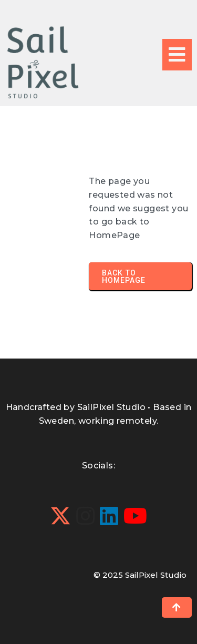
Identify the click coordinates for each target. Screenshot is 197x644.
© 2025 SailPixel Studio (140, 575)
